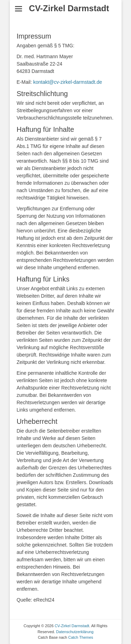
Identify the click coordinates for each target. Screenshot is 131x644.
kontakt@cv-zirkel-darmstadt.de (68, 82)
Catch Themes (81, 637)
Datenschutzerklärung (75, 632)
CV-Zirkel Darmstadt (69, 8)
